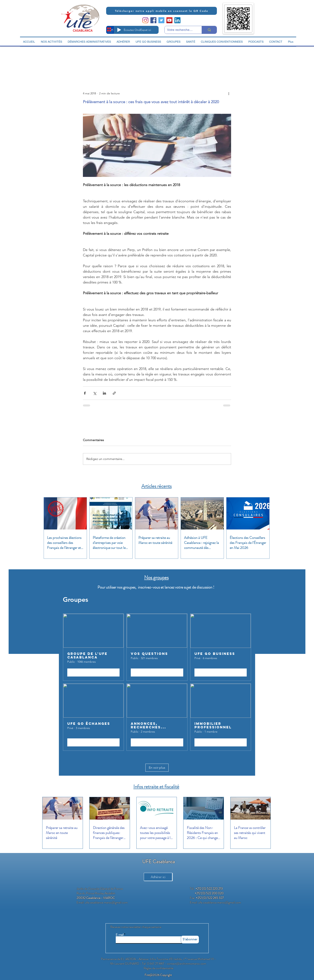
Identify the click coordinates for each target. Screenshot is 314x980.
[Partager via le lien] (114, 393)
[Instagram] (145, 20)
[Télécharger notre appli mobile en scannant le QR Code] (162, 11)
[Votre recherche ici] (180, 30)
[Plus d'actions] (229, 93)
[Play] (119, 30)
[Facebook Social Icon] (153, 20)
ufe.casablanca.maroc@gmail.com (106, 902)
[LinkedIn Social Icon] (177, 20)
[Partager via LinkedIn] (104, 393)
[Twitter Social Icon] (161, 20)
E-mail (120, 935)
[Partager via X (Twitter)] (95, 393)
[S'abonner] (190, 940)
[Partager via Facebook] (85, 393)
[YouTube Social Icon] (169, 20)
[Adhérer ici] (158, 877)
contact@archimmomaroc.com (187, 963)
